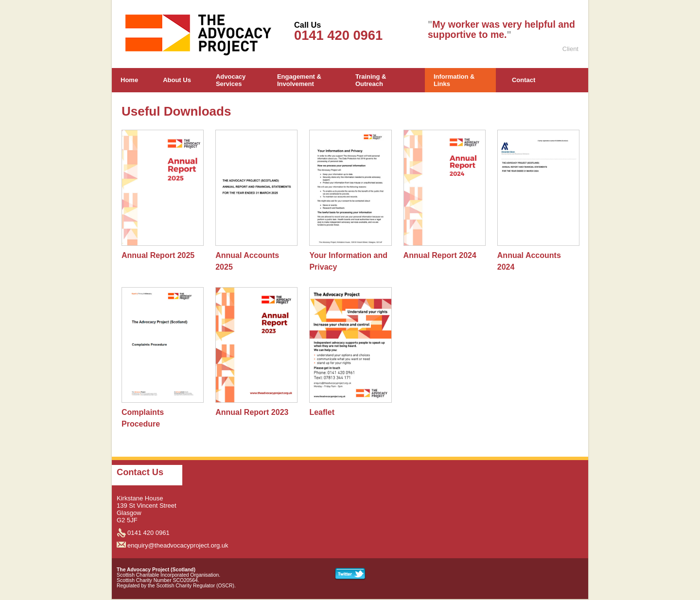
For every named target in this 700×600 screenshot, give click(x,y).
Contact (524, 80)
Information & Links (454, 80)
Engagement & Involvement (299, 80)
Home (129, 80)
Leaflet (322, 412)
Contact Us (140, 472)
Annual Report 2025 (158, 255)
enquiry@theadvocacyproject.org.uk (178, 545)
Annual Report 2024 (440, 255)
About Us (177, 80)
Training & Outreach (371, 80)
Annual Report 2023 (252, 412)
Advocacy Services (231, 80)
